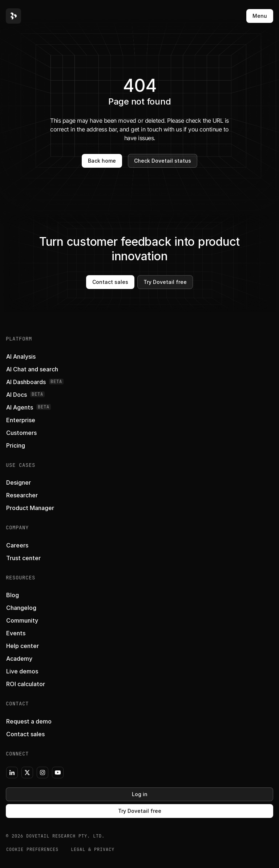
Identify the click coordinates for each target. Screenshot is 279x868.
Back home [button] (102, 161)
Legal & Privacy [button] (93, 849)
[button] (13, 16)
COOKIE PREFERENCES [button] (32, 849)
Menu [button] (260, 16)
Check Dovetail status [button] (163, 161)
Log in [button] (140, 794)
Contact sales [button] (110, 282)
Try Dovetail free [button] (165, 282)
